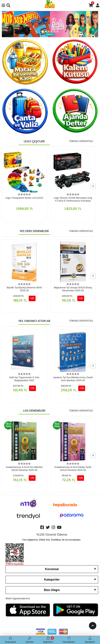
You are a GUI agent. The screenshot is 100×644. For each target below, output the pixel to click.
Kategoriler (52, 580)
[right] (93, 186)
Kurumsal (52, 569)
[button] (6, 24)
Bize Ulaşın (52, 590)
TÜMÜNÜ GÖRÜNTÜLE (81, 141)
